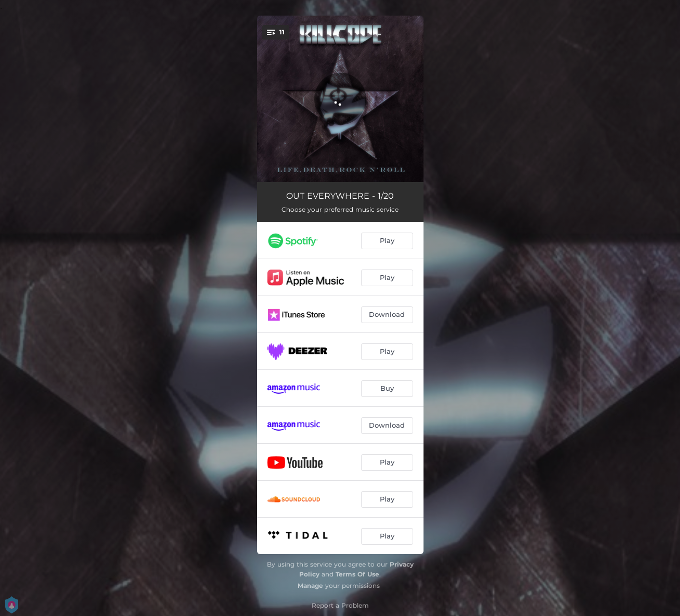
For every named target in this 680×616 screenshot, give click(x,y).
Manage (310, 586)
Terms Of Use (357, 574)
